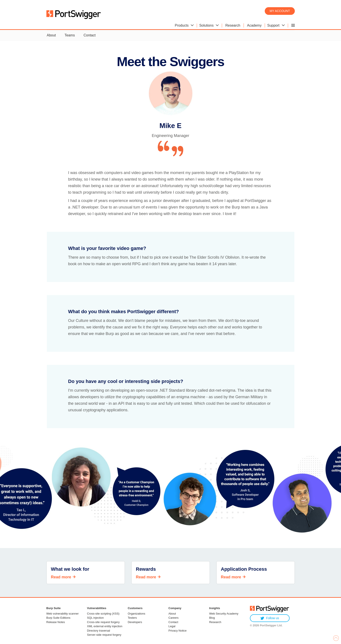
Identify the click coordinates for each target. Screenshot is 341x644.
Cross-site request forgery (103, 622)
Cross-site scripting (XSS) (103, 614)
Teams (70, 35)
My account (280, 11)
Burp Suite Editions (59, 618)
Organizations (136, 614)
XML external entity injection (105, 626)
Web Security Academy (224, 614)
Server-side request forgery (104, 635)
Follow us (270, 618)
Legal (172, 626)
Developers (135, 622)
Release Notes (56, 622)
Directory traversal (98, 631)
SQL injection (95, 618)
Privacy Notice (177, 631)
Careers (173, 618)
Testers (132, 618)
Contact (89, 35)
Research (215, 622)
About (51, 35)
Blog (212, 618)
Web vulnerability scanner (63, 614)
